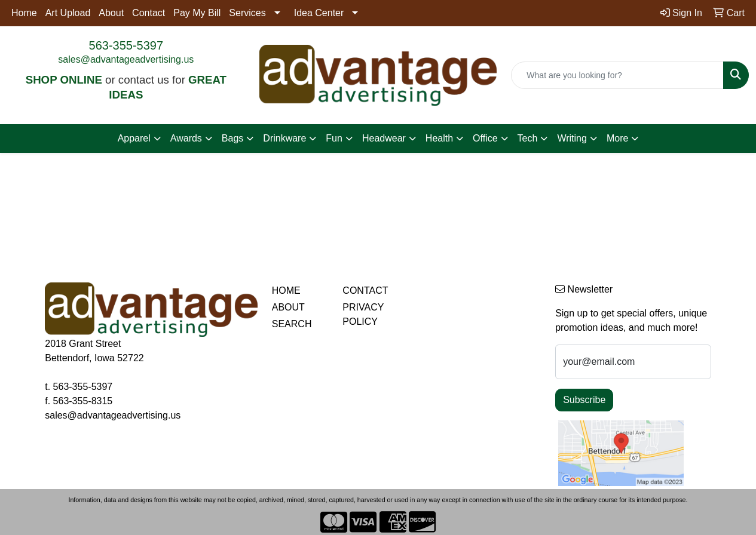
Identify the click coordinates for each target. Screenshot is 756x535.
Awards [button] (186, 138)
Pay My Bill (197, 13)
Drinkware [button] (284, 138)
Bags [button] (232, 138)
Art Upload (68, 13)
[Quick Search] (617, 75)
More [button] (617, 138)
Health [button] (439, 138)
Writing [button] (572, 138)
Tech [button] (528, 138)
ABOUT (288, 307)
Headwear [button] (384, 138)
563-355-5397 (126, 45)
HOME (286, 290)
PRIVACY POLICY (363, 314)
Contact (149, 13)
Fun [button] (334, 138)
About (111, 13)
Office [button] (485, 138)
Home (24, 13)
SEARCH (292, 324)
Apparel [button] (134, 138)
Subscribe (584, 400)
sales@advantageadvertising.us (126, 59)
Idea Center (319, 13)
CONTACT (365, 290)
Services (247, 13)
